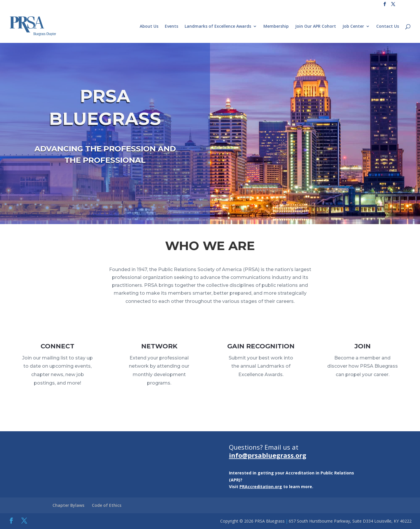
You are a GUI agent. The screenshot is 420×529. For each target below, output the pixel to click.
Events (171, 27)
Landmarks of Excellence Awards (218, 27)
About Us (149, 27)
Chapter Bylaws (68, 505)
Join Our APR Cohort (316, 27)
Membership (276, 27)
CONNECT (58, 351)
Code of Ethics (107, 505)
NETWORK (159, 352)
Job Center (353, 27)
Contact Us (388, 27)
